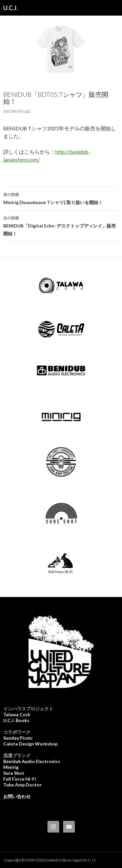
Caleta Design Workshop (30, 744)
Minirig (11, 767)
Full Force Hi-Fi (20, 779)
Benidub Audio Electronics (32, 761)
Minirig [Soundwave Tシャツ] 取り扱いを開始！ (61, 198)
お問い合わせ (17, 796)
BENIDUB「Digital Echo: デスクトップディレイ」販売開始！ (61, 225)
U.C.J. (11, 8)
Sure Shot (14, 773)
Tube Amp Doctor (22, 785)
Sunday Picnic (18, 738)
